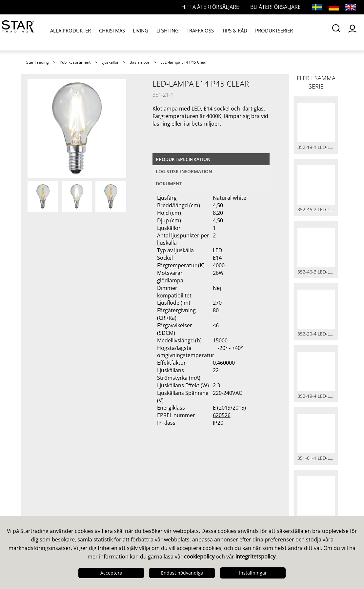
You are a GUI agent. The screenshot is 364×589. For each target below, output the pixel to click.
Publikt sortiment (75, 62)
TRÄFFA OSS (187, 32)
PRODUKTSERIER (254, 32)
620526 (222, 415)
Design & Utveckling (55, 492)
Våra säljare (124, 484)
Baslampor (140, 62)
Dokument (169, 183)
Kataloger (200, 484)
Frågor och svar (129, 492)
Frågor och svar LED (135, 501)
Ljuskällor (110, 62)
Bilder (195, 501)
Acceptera (111, 573)
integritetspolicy (255, 557)
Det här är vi (45, 484)
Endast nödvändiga (182, 573)
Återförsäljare (126, 509)
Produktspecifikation (183, 159)
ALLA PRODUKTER (70, 32)
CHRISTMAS (108, 32)
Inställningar (253, 573)
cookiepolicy (199, 557)
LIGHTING (157, 32)
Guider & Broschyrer (215, 492)
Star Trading (38, 62)
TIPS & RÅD (218, 32)
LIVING (134, 32)
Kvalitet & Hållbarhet (56, 501)
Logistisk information (184, 171)
